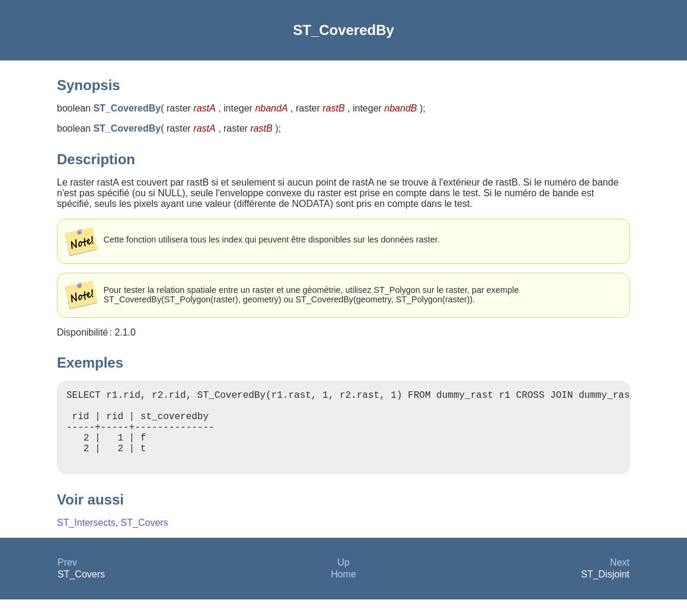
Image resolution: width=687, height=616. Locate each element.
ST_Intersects (86, 539)
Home (343, 591)
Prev (67, 579)
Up (343, 579)
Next (620, 579)
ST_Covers (145, 539)
